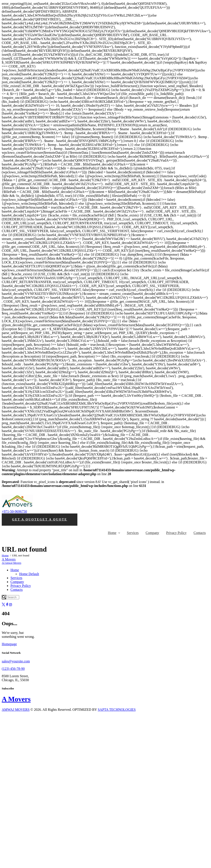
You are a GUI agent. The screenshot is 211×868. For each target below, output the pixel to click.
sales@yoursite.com (16, 661)
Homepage (9, 644)
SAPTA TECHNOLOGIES (117, 710)
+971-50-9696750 (14, 511)
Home (5, 555)
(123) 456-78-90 (13, 669)
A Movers (16, 699)
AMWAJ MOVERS (16, 710)
